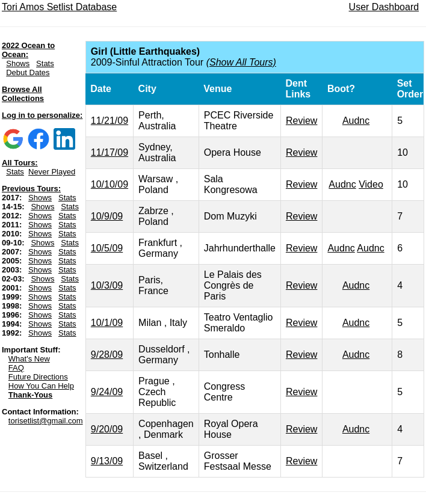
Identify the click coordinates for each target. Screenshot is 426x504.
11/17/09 (110, 152)
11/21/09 (110, 121)
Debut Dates (28, 72)
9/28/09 (107, 355)
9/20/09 (107, 429)
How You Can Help (41, 386)
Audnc (356, 121)
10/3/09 (107, 285)
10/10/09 (110, 184)
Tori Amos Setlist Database (59, 7)
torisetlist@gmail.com (46, 421)
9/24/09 (107, 392)
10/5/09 (107, 248)
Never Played (52, 172)
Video (371, 184)
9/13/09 (107, 461)
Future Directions (38, 377)
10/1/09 (107, 323)
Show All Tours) (243, 62)
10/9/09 (107, 216)
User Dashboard (384, 7)
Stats (45, 63)
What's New (29, 359)
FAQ (16, 368)
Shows (18, 63)
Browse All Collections (23, 94)
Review (301, 121)
